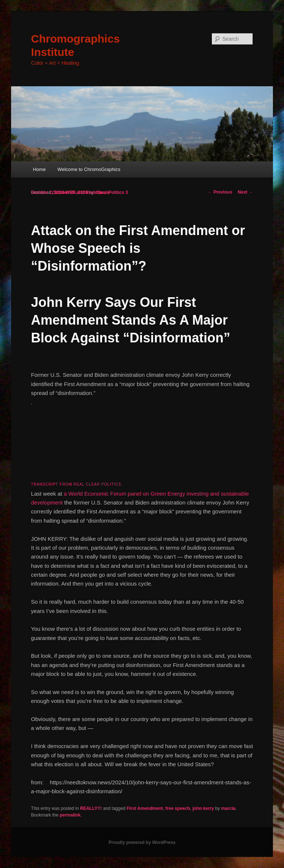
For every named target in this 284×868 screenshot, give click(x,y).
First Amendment (145, 808)
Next (245, 192)
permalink (70, 815)
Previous (220, 192)
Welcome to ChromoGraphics (89, 169)
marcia (228, 808)
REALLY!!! (91, 808)
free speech (178, 808)
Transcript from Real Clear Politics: (77, 484)
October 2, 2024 (48, 192)
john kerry (203, 808)
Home (39, 169)
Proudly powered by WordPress (142, 842)
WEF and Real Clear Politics (95, 192)
